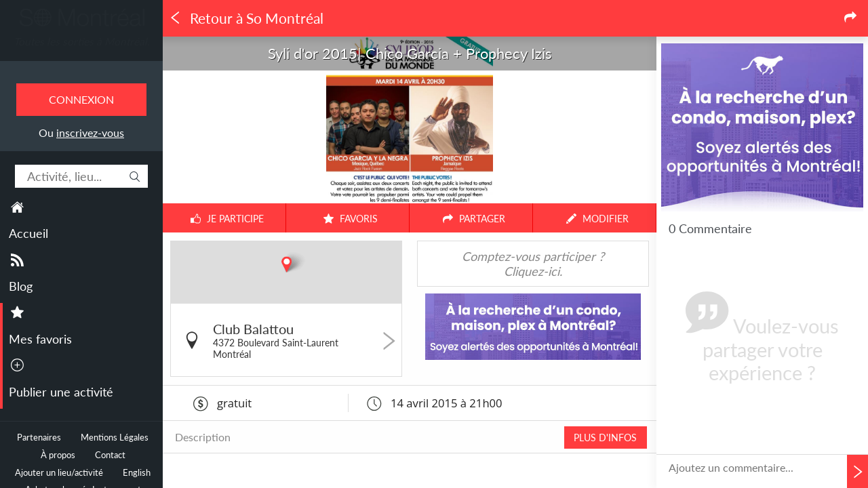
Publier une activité (61, 392)
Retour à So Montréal (246, 18)
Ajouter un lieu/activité (59, 473)
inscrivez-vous (90, 133)
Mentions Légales (115, 438)
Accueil (28, 233)
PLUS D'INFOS (605, 438)
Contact (110, 455)
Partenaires (39, 438)
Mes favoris (40, 339)
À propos (58, 455)
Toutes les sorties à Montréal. (82, 41)
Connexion (81, 99)
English (137, 473)
